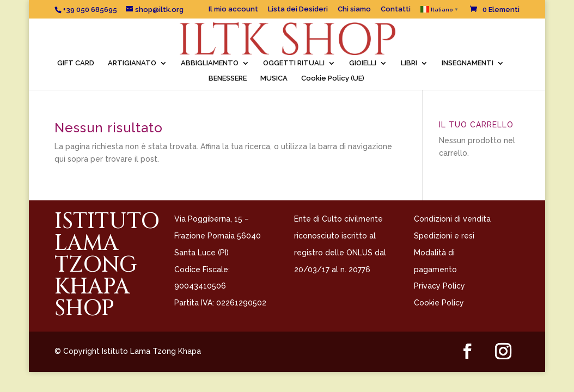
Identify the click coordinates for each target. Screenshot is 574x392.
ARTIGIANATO (132, 63)
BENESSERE (228, 78)
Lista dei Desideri (298, 9)
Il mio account (233, 9)
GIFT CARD (76, 63)
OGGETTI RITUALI (294, 63)
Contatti (396, 9)
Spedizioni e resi (444, 236)
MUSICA (274, 78)
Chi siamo (354, 9)
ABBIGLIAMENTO (210, 63)
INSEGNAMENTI (468, 63)
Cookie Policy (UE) (333, 78)
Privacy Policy (439, 286)
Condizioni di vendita (452, 219)
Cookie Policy (439, 303)
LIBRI (409, 63)
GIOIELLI (363, 63)
